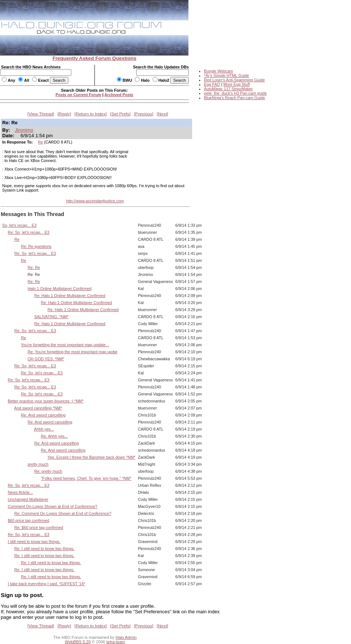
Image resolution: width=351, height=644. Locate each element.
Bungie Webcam (219, 71)
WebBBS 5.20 (78, 642)
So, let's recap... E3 (19, 225)
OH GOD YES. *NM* (46, 359)
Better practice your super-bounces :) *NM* (46, 401)
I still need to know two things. (34, 542)
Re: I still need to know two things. (45, 549)
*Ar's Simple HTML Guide (226, 75)
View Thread (41, 114)
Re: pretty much (48, 471)
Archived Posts (119, 95)
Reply (64, 114)
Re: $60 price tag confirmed (39, 527)
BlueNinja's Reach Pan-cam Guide (234, 98)
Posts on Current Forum (78, 95)
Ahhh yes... (44, 429)
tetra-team (116, 642)
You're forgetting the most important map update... (65, 345)
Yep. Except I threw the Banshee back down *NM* (91, 457)
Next (163, 114)
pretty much (38, 464)
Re (41, 142)
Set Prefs (120, 114)
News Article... (20, 492)
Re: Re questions (36, 246)
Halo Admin (126, 637)
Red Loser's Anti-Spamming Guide (234, 80)
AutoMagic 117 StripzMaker (228, 89)
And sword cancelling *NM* (38, 408)
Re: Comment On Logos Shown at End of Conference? (63, 513)
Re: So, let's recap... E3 (29, 232)
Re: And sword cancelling (43, 415)
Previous (144, 114)
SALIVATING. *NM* (52, 317)
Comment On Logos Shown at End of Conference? (53, 506)
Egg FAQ (212, 84)
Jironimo (24, 130)
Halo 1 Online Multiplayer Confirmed (60, 289)
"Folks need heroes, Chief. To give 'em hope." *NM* (86, 478)
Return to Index (91, 114)
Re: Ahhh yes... (54, 436)
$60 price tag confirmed (28, 520)
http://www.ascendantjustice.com (95, 201)
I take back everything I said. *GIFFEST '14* (47, 584)
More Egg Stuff (236, 84)
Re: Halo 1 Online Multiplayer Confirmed (70, 296)
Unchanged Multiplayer (28, 499)
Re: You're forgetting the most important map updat (73, 352)
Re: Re (34, 267)
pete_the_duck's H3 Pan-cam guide (235, 93)
